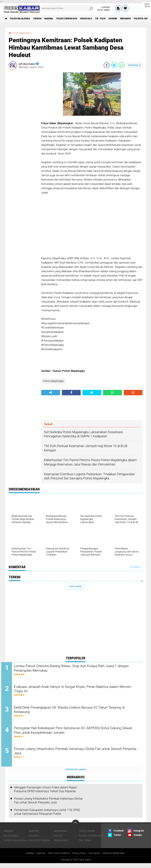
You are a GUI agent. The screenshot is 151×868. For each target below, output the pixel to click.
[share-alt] (51, 392)
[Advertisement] (23, 126)
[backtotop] (76, 828)
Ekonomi (136, 19)
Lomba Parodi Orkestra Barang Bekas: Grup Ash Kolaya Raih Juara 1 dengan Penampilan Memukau (79, 669)
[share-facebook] (107, 65)
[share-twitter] (114, 65)
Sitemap (38, 858)
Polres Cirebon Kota (80, 19)
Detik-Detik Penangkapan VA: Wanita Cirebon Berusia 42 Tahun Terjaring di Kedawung (75, 713)
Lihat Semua (76, 587)
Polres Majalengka (24, 19)
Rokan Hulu (104, 19)
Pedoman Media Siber (116, 858)
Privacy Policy (80, 858)
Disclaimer (96, 858)
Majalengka (11, 840)
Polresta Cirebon (39, 845)
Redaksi (27, 858)
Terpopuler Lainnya (76, 774)
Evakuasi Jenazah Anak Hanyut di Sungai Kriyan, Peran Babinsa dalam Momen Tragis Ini (76, 691)
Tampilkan (135, 567)
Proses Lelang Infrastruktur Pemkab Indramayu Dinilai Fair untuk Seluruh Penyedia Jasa (77, 756)
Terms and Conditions (58, 858)
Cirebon (44, 19)
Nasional (59, 19)
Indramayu (60, 836)
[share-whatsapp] (122, 65)
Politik (58, 840)
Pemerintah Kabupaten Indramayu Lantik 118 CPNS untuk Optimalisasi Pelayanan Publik (47, 816)
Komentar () (134, 65)
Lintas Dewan (87, 836)
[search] (67, 8)
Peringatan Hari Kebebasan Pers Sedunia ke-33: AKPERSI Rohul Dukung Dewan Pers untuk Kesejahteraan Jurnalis (76, 734)
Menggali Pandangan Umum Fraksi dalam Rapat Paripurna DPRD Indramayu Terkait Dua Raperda (45, 794)
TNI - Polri (121, 19)
